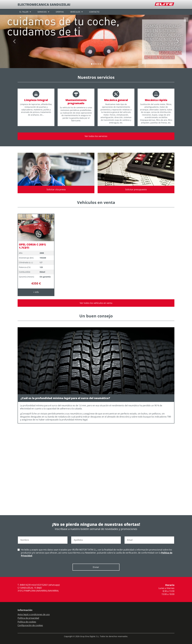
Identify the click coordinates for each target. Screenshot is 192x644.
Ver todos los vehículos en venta (96, 303)
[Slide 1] (94, 64)
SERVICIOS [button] (42, 12)
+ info (36, 292)
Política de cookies (27, 622)
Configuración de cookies (30, 625)
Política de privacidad (28, 618)
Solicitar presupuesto (136, 189)
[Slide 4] (100, 64)
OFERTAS (60, 12)
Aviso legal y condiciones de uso (34, 614)
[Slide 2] (96, 64)
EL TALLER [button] (24, 12)
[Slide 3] (98, 64)
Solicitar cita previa (56, 189)
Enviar (96, 567)
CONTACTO (94, 12)
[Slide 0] (92, 64)
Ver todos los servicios (96, 136)
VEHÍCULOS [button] (75, 12)
